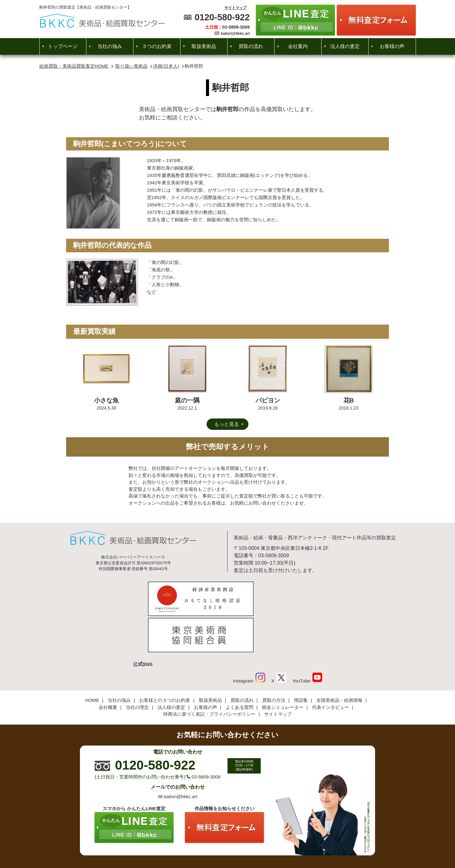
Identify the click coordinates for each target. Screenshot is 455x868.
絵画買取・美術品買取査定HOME (74, 66)
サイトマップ (235, 8)
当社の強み (110, 46)
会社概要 (108, 666)
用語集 (301, 659)
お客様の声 (392, 46)
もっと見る (227, 424)
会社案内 (298, 46)
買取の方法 (274, 659)
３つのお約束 (157, 46)
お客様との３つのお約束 (165, 659)
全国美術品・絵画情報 (339, 659)
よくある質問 (239, 666)
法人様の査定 (345, 46)
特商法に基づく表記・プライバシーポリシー (209, 673)
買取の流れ (251, 46)
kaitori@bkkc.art (235, 34)
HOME (92, 659)
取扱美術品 (204, 46)
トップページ (63, 46)
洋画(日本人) (166, 66)
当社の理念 (137, 666)
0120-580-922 (222, 17)
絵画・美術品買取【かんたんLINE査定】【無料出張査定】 (102, 21)
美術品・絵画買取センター (217, 842)
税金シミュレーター (283, 666)
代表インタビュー (330, 666)
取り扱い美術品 (131, 66)
